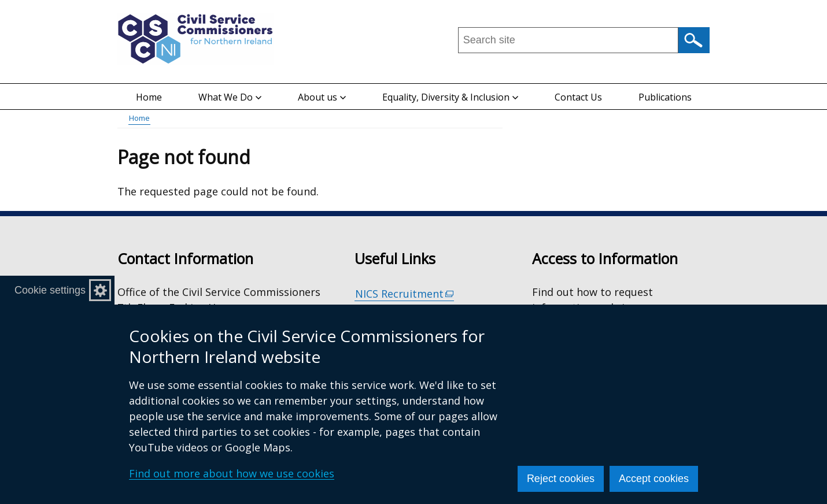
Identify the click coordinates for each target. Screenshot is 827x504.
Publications (665, 97)
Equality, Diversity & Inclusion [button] (450, 97)
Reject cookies (561, 479)
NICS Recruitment (405, 294)
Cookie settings (50, 290)
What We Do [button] (230, 97)
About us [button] (322, 97)
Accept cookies (654, 479)
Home (149, 97)
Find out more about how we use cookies (232, 473)
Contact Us (578, 97)
